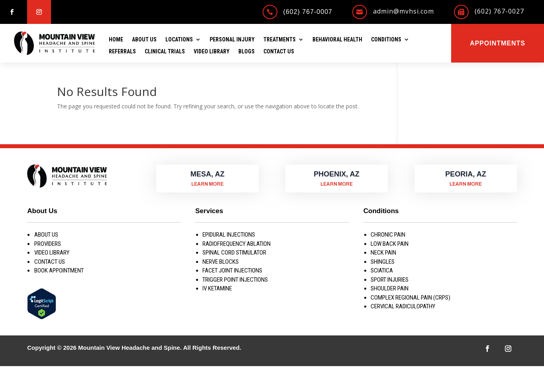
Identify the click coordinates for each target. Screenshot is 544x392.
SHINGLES (383, 262)
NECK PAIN (383, 253)
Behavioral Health (337, 40)
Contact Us (279, 52)
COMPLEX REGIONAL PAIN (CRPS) (410, 298)
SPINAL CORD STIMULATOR (234, 253)
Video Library (212, 52)
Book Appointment (59, 270)
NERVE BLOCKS (221, 262)
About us (46, 235)
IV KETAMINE (217, 288)
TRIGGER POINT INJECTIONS (235, 280)
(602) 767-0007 (308, 12)
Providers (48, 244)
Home (116, 40)
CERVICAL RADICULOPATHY (403, 306)
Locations (179, 40)
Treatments (280, 40)
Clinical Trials (165, 52)
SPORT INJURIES (390, 280)
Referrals (122, 52)
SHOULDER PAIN (390, 288)
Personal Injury (232, 40)
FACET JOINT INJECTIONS (232, 270)
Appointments (498, 43)
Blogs (246, 52)
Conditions (386, 40)
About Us (144, 40)
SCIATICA (382, 270)
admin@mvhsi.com (404, 11)
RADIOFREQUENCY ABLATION (237, 244)
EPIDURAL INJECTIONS (229, 235)
